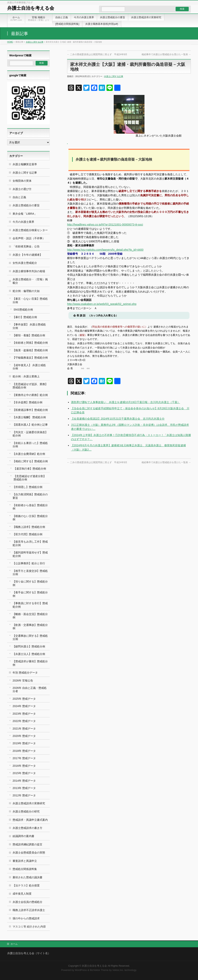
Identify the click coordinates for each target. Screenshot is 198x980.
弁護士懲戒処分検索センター (30, 230)
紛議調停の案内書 (23, 836)
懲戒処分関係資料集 (25, 869)
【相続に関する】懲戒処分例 (30, 461)
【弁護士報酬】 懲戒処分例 (29, 417)
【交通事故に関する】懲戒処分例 (30, 637)
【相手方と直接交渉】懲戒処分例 (30, 573)
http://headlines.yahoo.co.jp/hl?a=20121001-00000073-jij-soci (105, 225)
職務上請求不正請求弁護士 (29, 910)
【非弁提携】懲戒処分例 (27, 402)
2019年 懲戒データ (24, 743)
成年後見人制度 (22, 894)
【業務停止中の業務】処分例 (30, 395)
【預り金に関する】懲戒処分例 (30, 583)
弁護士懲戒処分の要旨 (26, 205)
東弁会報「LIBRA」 (25, 214)
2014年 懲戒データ (24, 781)
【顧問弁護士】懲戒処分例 (29, 646)
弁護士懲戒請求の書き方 (27, 828)
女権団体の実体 (22, 181)
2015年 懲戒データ (24, 773)
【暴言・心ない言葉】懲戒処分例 (30, 300)
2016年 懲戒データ (24, 766)
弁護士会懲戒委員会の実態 (29, 853)
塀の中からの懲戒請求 (26, 918)
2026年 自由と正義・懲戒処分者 (30, 690)
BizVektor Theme (99, 970)
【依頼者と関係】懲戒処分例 (30, 343)
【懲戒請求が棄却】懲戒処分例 (30, 663)
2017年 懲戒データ (24, 758)
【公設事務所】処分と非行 (29, 563)
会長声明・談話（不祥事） (29, 238)
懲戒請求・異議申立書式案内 (30, 820)
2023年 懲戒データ (24, 714)
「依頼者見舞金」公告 (26, 246)
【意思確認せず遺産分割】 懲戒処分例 (30, 478)
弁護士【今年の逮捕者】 (27, 255)
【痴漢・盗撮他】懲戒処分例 (30, 350)
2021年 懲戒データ (24, 729)
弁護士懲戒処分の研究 (26, 811)
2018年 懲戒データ (24, 751)
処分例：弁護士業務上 (26, 376)
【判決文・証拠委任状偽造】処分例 (30, 434)
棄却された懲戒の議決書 (27, 877)
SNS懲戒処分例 (23, 310)
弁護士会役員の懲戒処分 (27, 902)
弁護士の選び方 (22, 189)
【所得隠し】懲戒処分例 (27, 487)
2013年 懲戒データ (24, 788)
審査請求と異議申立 (25, 861)
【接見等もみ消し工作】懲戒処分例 (30, 543)
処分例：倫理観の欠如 (26, 291)
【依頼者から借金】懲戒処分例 (30, 507)
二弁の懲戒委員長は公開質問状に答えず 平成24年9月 (97, 54)
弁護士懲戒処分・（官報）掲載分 (30, 281)
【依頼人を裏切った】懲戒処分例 (30, 445)
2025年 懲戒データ (24, 699)
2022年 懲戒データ (24, 721)
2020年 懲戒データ (24, 736)
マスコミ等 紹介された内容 (29, 927)
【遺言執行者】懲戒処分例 (30, 469)
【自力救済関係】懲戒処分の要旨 (30, 496)
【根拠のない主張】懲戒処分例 (30, 518)
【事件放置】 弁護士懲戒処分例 (29, 326)
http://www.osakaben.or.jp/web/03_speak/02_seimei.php (102, 304)
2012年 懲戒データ (24, 795)
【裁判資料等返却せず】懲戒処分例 (30, 554)
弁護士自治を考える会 (31, 8)
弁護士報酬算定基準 (25, 164)
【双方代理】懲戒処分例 (27, 534)
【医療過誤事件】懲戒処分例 (30, 410)
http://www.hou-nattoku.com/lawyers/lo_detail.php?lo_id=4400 (105, 250)
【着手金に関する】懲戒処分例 (30, 594)
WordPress (81, 970)
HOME (10, 42)
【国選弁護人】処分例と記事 (30, 425)
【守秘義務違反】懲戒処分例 (30, 358)
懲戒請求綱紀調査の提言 (27, 844)
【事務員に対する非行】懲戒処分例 (30, 605)
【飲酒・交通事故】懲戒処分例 (30, 627)
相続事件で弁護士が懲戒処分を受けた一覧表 (166, 54)
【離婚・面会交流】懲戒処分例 (30, 616)
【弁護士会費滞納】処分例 (29, 454)
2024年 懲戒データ (24, 706)
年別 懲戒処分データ (25, 673)
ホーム (14, 944)
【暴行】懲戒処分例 (25, 317)
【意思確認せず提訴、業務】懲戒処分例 (30, 386)
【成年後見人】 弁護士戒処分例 (29, 367)
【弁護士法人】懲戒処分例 (29, 654)
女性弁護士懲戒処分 (25, 263)
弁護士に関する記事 (35, 42)
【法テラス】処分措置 (26, 885)
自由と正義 (19, 197)
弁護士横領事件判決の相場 (29, 271)
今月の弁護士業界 (23, 222)
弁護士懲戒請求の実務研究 (29, 803)
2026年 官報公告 (23, 681)
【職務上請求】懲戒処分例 (29, 527)
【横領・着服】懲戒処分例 (29, 335)
